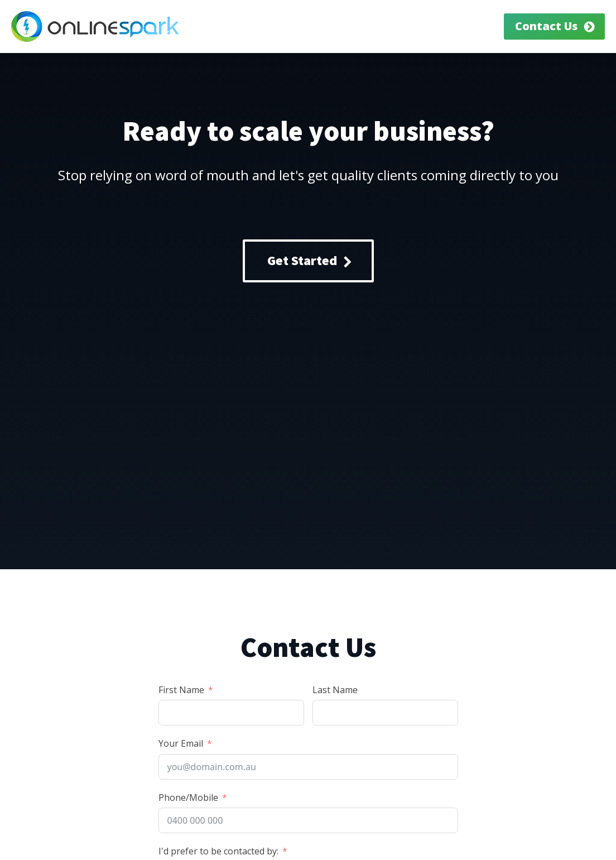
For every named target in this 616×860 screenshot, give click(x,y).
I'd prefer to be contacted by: (218, 851)
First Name (181, 690)
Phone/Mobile (188, 797)
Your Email (181, 743)
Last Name (335, 690)
